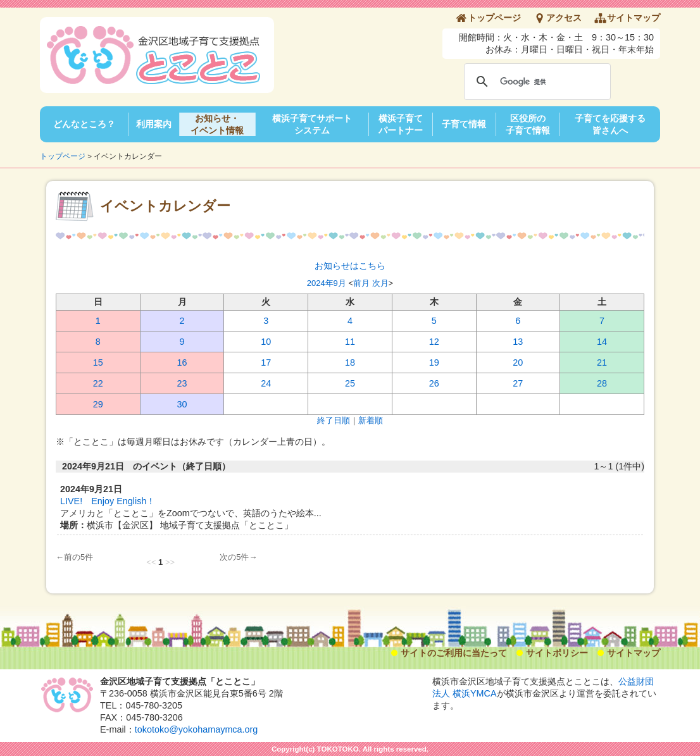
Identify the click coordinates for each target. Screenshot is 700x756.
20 (518, 363)
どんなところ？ (84, 124)
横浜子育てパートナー (401, 124)
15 (98, 363)
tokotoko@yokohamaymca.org (197, 729)
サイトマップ (634, 18)
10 (266, 342)
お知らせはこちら (350, 266)
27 (518, 383)
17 (266, 363)
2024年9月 (327, 283)
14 (602, 342)
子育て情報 (464, 124)
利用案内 (154, 124)
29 (98, 404)
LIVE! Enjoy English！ (108, 501)
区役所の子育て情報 (528, 124)
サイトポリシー (557, 653)
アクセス (564, 18)
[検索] (535, 82)
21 (602, 363)
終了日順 (334, 420)
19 (434, 363)
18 (350, 363)
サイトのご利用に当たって (454, 653)
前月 (361, 283)
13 (518, 342)
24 (266, 383)
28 (602, 383)
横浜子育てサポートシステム (312, 124)
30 (182, 404)
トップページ (494, 18)
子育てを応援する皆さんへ (610, 124)
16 (182, 363)
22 (98, 383)
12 (434, 342)
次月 (380, 283)
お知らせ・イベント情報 (217, 124)
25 (350, 383)
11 (350, 342)
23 (182, 383)
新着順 (371, 420)
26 (434, 383)
